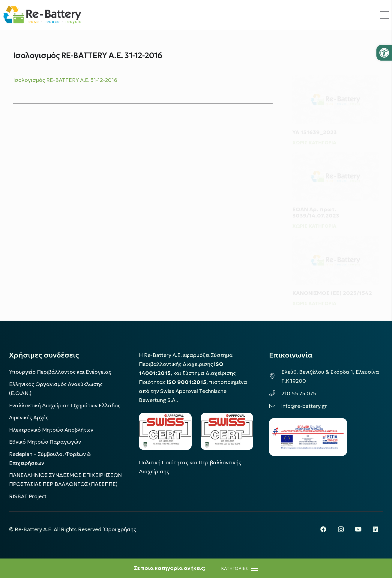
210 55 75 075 (299, 394)
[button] (384, 53)
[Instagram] (341, 529)
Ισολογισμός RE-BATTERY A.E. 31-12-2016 (65, 80)
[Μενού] (239, 568)
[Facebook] (323, 529)
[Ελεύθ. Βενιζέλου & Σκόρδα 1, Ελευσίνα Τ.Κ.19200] (275, 376)
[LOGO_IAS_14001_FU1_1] (165, 431)
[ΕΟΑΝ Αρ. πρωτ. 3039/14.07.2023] (336, 168)
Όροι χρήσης (120, 529)
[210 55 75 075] (275, 394)
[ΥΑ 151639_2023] (336, 87)
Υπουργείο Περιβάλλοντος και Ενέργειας (60, 372)
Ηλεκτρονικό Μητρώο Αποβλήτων (51, 430)
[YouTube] (358, 529)
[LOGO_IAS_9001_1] (227, 431)
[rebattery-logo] (42, 15)
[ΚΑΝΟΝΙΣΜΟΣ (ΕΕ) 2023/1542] (336, 252)
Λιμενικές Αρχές (29, 418)
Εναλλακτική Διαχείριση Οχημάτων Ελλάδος (65, 406)
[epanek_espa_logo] (308, 437)
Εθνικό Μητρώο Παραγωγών (45, 442)
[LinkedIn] (376, 529)
